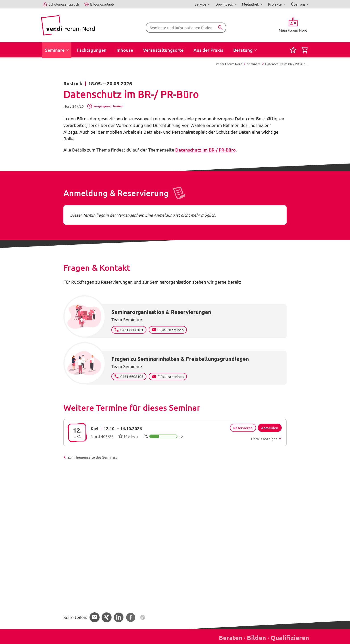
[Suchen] (220, 28)
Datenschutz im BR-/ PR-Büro (205, 150)
